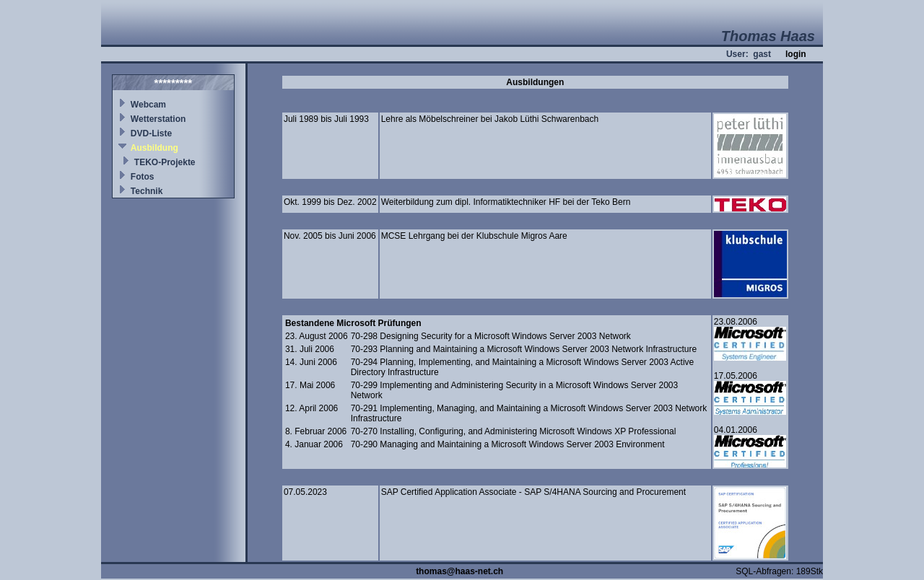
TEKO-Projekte (165, 162)
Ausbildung (154, 148)
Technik (147, 191)
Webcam (148, 105)
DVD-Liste (151, 133)
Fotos (143, 177)
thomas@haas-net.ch (459, 571)
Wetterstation (158, 119)
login (796, 54)
